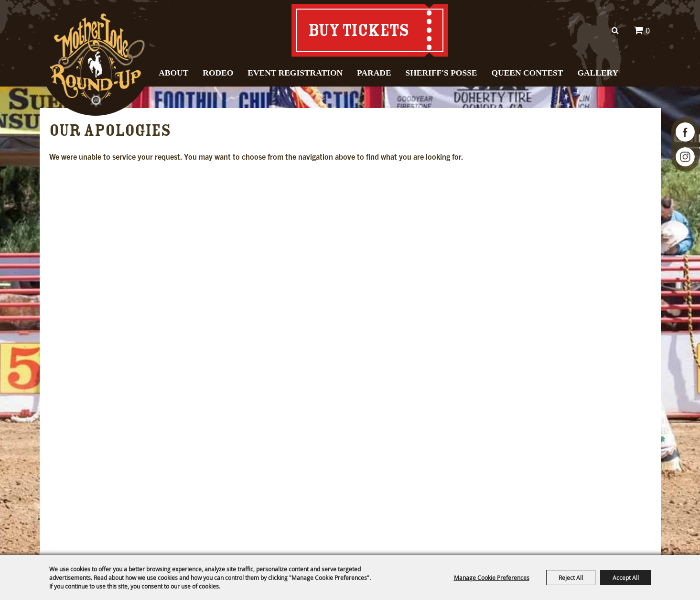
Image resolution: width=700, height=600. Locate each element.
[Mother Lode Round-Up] (96, 60)
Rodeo (218, 73)
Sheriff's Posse (442, 73)
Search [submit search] (615, 31)
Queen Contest (527, 73)
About (173, 73)
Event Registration (295, 73)
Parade (374, 73)
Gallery (598, 73)
